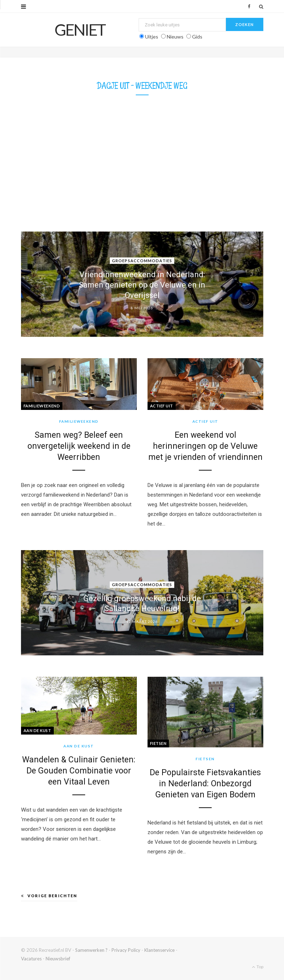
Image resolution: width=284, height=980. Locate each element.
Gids (197, 37)
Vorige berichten (49, 896)
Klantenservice (159, 950)
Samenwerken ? (91, 950)
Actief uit (162, 406)
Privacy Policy (126, 950)
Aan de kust (37, 730)
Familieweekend (42, 406)
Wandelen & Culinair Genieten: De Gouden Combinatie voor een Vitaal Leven (79, 771)
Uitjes (152, 37)
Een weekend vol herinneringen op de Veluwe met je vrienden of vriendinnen (205, 446)
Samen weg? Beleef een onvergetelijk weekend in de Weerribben (79, 446)
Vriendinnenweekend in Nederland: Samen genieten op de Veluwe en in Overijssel (142, 285)
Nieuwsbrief (58, 959)
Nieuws (175, 37)
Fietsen (158, 743)
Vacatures (31, 959)
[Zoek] (261, 6)
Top (258, 967)
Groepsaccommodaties (142, 261)
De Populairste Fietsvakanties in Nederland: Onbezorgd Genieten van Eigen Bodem (205, 784)
